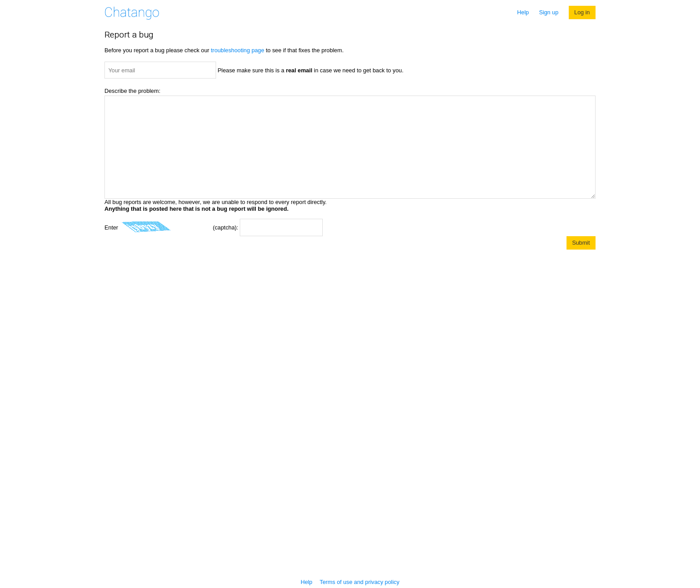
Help (523, 12)
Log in (582, 12)
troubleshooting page (237, 50)
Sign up (548, 12)
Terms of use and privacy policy (360, 582)
